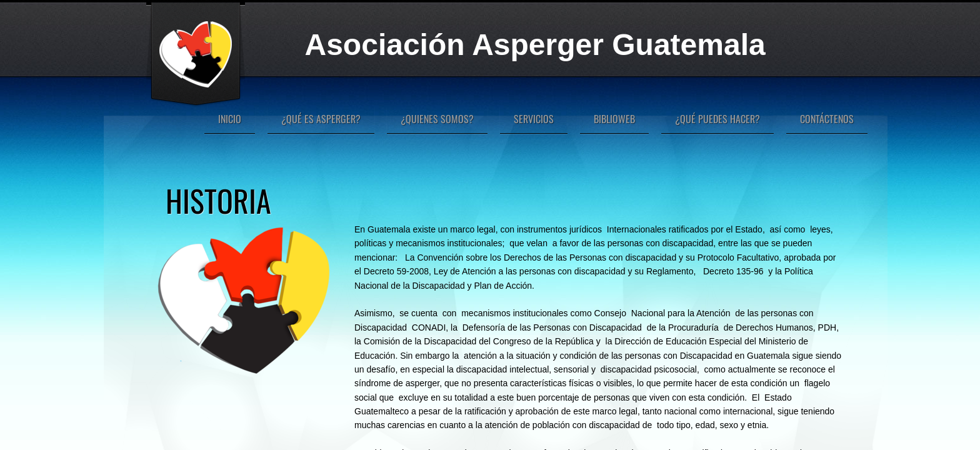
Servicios (534, 119)
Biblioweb (614, 119)
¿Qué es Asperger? (321, 119)
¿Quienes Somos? (437, 119)
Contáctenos (827, 119)
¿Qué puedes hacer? (717, 119)
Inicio (230, 119)
